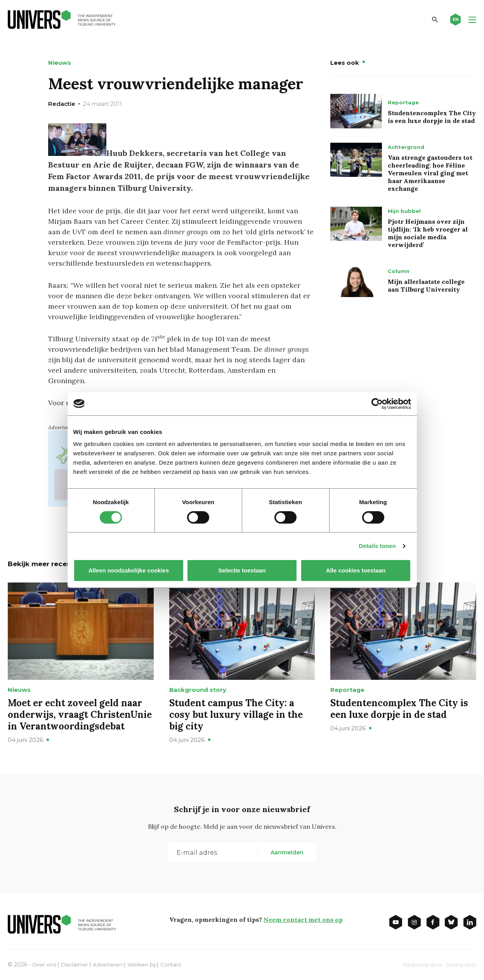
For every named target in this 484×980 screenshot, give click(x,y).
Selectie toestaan (242, 570)
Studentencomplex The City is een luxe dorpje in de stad (432, 117)
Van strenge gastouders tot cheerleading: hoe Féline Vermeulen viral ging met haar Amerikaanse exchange (430, 173)
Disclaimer (75, 964)
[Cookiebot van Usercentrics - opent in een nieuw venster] (377, 404)
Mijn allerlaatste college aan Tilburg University (426, 285)
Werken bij (144, 964)
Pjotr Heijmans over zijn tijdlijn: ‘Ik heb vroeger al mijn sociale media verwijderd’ (428, 233)
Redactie (62, 104)
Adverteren (110, 964)
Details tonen (377, 546)
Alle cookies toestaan (355, 570)
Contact (174, 964)
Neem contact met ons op (303, 919)
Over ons (44, 964)
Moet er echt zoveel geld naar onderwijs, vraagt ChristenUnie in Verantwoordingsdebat (80, 714)
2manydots (461, 964)
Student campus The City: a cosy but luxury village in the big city (236, 714)
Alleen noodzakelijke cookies (128, 570)
